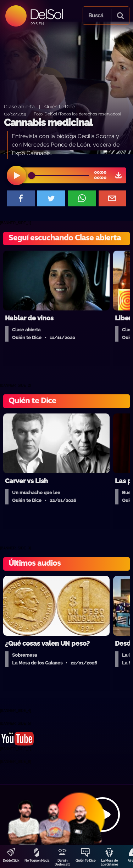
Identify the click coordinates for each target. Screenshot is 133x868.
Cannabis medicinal (48, 123)
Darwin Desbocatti (62, 863)
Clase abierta (19, 106)
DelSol (46, 14)
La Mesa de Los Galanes (109, 863)
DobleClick (11, 861)
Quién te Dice (60, 106)
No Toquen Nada (37, 861)
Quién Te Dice (85, 861)
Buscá (96, 16)
